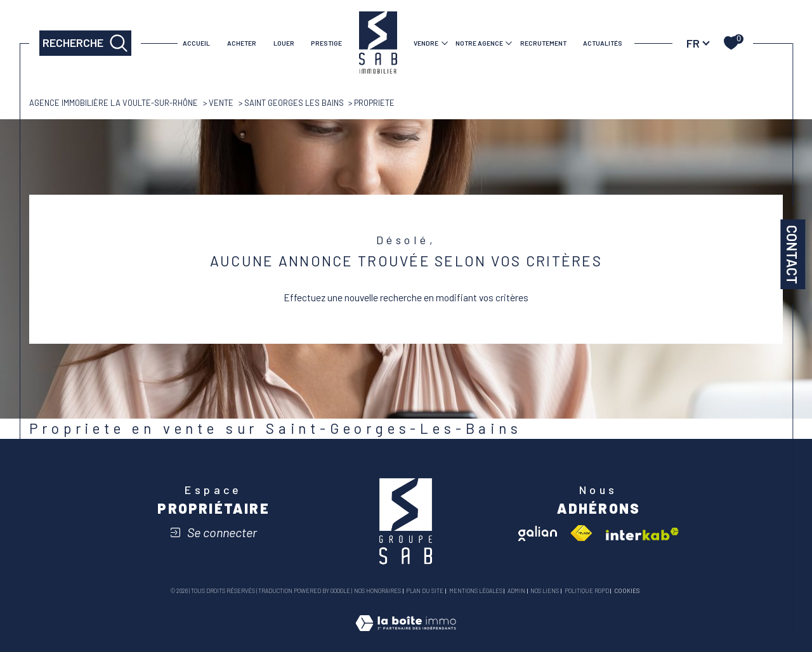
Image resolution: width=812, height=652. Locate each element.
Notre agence (479, 43)
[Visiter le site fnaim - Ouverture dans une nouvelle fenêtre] (581, 533)
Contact (792, 254)
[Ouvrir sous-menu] (445, 42)
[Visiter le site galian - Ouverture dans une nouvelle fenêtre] (538, 533)
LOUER (284, 43)
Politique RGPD (587, 591)
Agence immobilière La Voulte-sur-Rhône (114, 103)
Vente (221, 103)
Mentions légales (476, 591)
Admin (516, 591)
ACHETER (242, 43)
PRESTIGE (326, 43)
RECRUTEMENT (543, 43)
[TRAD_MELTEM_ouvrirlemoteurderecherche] (85, 43)
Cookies (627, 591)
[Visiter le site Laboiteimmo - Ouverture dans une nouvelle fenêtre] (406, 637)
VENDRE (426, 43)
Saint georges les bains (294, 103)
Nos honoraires (377, 591)
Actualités (603, 43)
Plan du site (425, 591)
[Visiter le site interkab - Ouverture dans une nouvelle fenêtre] (642, 534)
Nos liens (545, 591)
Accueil (196, 43)
